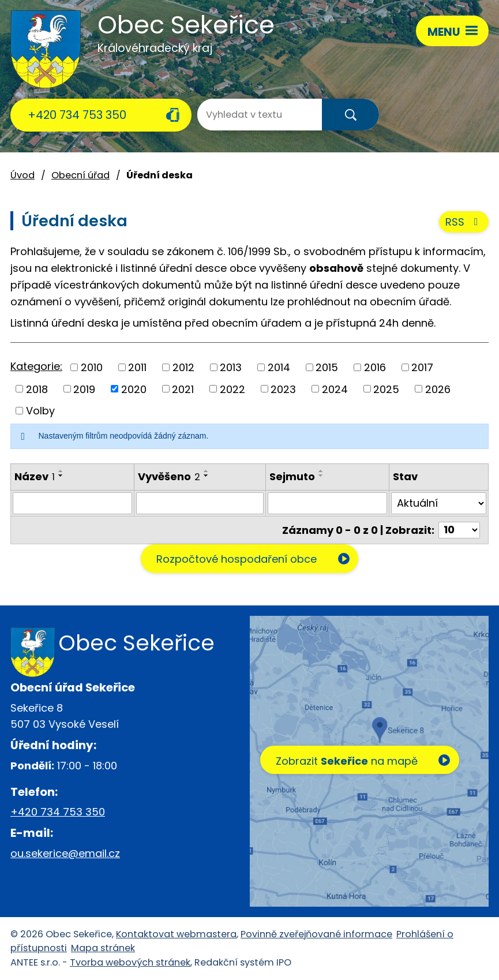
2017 (422, 367)
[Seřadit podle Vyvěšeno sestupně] (207, 476)
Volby (40, 411)
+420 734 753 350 (77, 115)
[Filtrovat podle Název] (72, 503)
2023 (283, 389)
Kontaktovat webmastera (176, 934)
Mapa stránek (103, 948)
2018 (37, 389)
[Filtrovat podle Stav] (439, 503)
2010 (92, 367)
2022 (232, 389)
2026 (438, 389)
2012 (183, 367)
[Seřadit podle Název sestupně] (61, 476)
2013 (231, 367)
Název (35, 476)
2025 (386, 389)
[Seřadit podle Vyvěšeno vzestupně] (207, 471)
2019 (84, 389)
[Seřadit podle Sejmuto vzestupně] (321, 471)
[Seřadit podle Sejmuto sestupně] (321, 476)
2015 (327, 367)
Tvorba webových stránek (130, 962)
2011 (137, 367)
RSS (464, 222)
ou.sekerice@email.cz (65, 853)
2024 (335, 389)
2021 (183, 389)
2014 (279, 367)
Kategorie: (36, 366)
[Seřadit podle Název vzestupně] (61, 471)
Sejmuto (292, 476)
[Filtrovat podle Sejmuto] (327, 503)
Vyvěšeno (169, 476)
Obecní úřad (80, 175)
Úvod (22, 175)
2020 (134, 389)
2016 (375, 367)
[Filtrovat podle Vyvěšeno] (200, 503)
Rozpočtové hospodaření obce (237, 559)
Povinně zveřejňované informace (316, 934)
